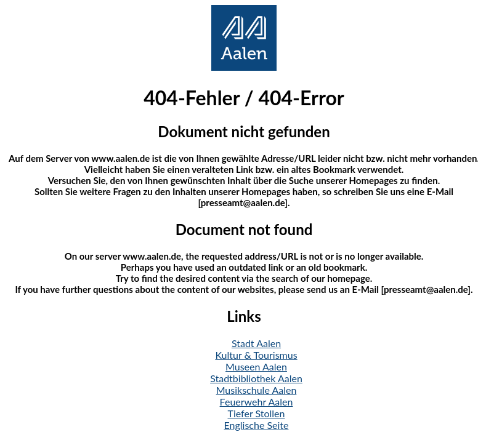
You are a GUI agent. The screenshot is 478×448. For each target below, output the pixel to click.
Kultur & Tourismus (256, 355)
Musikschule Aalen (257, 390)
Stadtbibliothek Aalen (256, 378)
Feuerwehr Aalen (257, 402)
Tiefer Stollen (257, 413)
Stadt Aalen (256, 343)
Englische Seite (257, 425)
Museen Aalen (256, 366)
